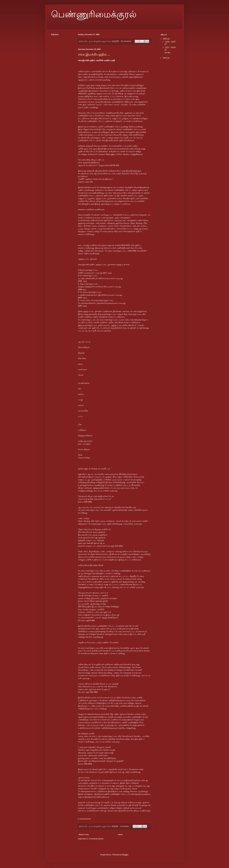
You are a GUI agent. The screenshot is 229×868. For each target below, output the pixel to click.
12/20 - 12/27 (170, 42)
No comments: (126, 41)
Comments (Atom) (96, 839)
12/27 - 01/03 (170, 47)
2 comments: (125, 826)
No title (167, 53)
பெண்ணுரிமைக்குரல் (94, 14)
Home (120, 835)
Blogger (125, 855)
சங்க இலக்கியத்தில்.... (94, 54)
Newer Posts (84, 835)
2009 (165, 39)
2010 (165, 58)
